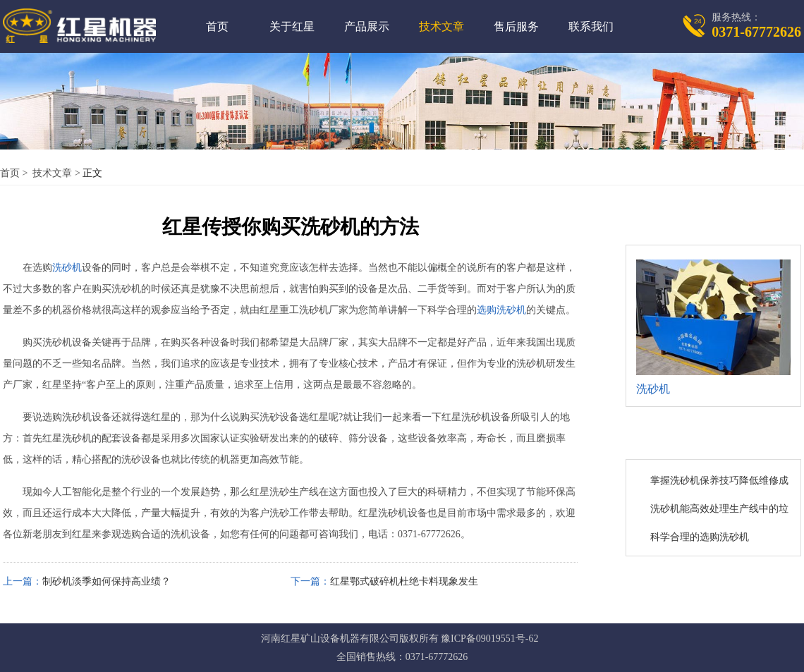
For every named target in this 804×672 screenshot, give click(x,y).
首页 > (15, 173)
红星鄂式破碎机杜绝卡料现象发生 (404, 581)
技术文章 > (56, 173)
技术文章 (441, 26)
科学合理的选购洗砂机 (700, 537)
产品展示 (367, 26)
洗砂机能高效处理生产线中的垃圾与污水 (719, 510)
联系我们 (591, 26)
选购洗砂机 (501, 310)
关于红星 (292, 26)
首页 (217, 26)
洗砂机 (67, 268)
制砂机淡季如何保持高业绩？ (106, 581)
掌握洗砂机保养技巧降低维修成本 (719, 482)
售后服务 (516, 26)
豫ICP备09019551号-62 (489, 639)
